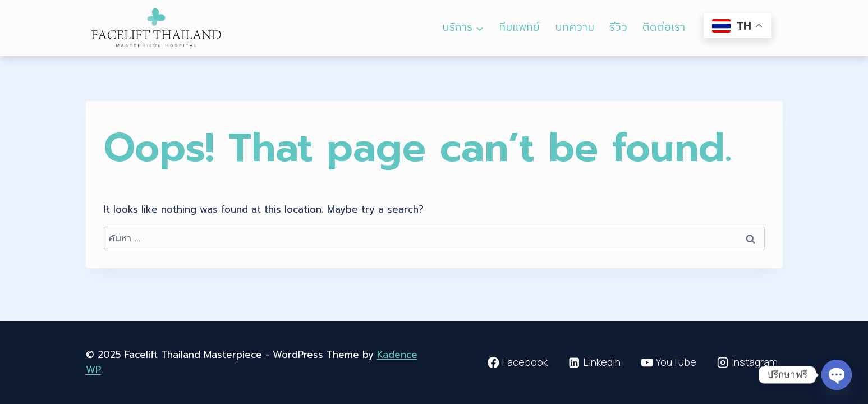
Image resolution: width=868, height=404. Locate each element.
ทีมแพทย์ (519, 28)
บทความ (575, 28)
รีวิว (618, 28)
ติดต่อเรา (664, 28)
